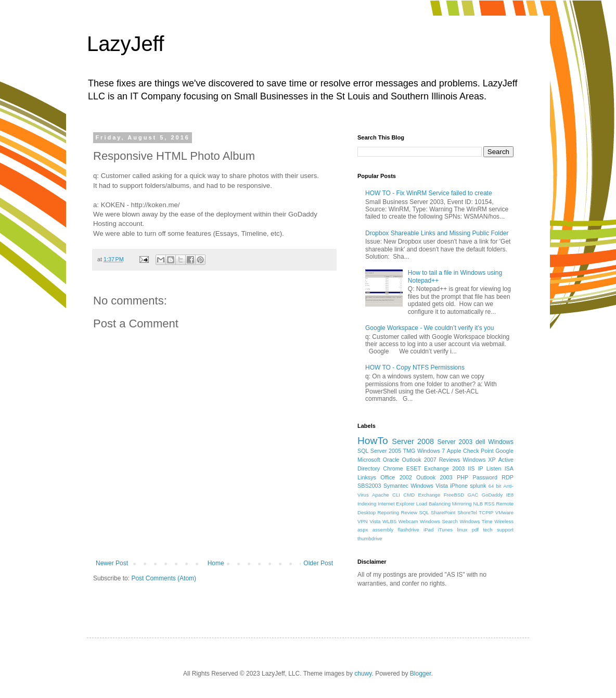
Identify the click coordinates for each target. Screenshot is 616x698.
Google (504, 451)
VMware (504, 512)
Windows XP (479, 460)
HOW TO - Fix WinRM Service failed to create (429, 193)
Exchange (429, 495)
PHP (463, 477)
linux (463, 530)
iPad (428, 530)
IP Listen (490, 468)
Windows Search (439, 521)
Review (409, 512)
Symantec (396, 486)
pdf (475, 530)
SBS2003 (369, 486)
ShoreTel (467, 512)
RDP (508, 477)
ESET (414, 468)
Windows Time (476, 521)
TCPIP (486, 512)
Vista (375, 521)
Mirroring (462, 504)
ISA (509, 468)
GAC (473, 495)
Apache (381, 495)
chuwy (363, 674)
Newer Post (112, 563)
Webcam (408, 521)
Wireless (504, 521)
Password (485, 477)
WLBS (389, 521)
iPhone (459, 486)
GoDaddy (492, 495)
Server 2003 (455, 442)
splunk (478, 486)
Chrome (393, 468)
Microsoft (369, 460)
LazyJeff (125, 44)
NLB (478, 504)
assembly (383, 530)
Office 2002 (396, 477)
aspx (363, 530)
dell (480, 442)
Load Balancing (433, 504)
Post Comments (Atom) (164, 578)
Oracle (391, 460)
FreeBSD (454, 495)
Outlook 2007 (419, 460)
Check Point (478, 451)
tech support (498, 530)
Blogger (421, 674)
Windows (501, 442)
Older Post (318, 563)
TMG (409, 451)
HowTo (373, 441)
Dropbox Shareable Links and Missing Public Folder (437, 233)
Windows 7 (431, 451)
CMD (409, 495)
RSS (490, 504)
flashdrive (409, 530)
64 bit (495, 486)
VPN (363, 521)
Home (216, 563)
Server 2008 (413, 441)
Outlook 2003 (434, 477)
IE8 (510, 495)
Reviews (450, 460)
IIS (471, 468)
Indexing (367, 504)
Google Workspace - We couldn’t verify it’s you (429, 328)
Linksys (367, 477)
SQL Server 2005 (379, 451)
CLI (396, 495)
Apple (454, 451)
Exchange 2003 (444, 468)
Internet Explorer (396, 504)
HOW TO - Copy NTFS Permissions (415, 367)
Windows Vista (429, 486)
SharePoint (443, 512)
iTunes (445, 530)
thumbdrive (370, 538)
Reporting (389, 512)
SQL (424, 512)
